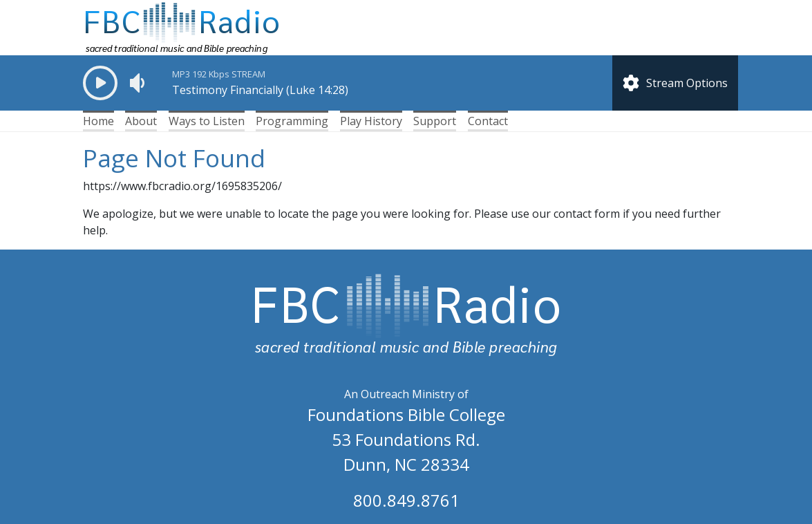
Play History (371, 121)
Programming (292, 121)
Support (435, 121)
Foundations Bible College (406, 414)
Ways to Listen (207, 121)
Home (98, 121)
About (141, 121)
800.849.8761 (406, 500)
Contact (488, 121)
